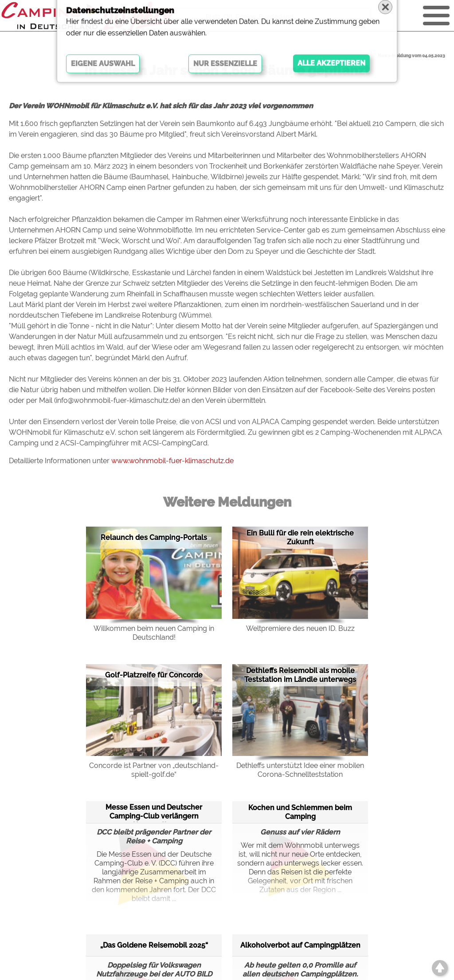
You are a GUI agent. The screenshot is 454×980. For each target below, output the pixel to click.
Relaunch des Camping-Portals (154, 537)
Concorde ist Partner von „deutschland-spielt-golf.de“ (154, 770)
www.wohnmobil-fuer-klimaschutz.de (172, 461)
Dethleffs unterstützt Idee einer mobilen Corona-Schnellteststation (300, 770)
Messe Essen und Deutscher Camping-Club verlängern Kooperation (154, 812)
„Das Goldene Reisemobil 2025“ (154, 945)
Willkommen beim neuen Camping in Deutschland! (154, 633)
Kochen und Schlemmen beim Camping (300, 812)
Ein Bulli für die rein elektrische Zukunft (300, 537)
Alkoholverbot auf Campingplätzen (300, 945)
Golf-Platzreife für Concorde (154, 675)
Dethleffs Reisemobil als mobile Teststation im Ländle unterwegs (300, 675)
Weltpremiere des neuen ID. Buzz (300, 628)
